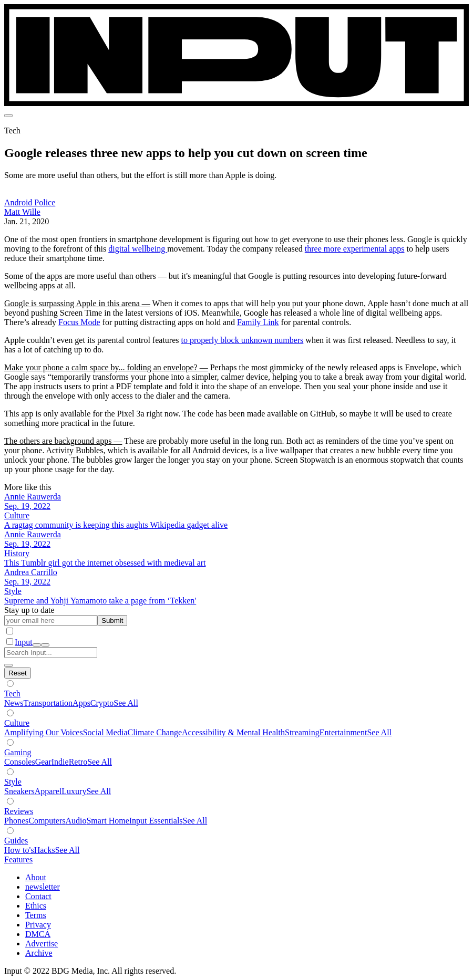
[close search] (8, 665)
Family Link (258, 322)
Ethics (36, 906)
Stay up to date (29, 610)
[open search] (37, 645)
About (36, 877)
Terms (36, 915)
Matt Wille (22, 212)
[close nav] (45, 645)
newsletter (43, 887)
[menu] (8, 116)
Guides (16, 841)
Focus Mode (79, 322)
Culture (17, 723)
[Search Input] (51, 653)
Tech (12, 694)
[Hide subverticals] (18, 673)
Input (24, 642)
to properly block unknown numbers (242, 340)
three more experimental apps (355, 249)
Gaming (18, 752)
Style (13, 782)
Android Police (30, 202)
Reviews (19, 811)
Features (18, 859)
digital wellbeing (138, 249)
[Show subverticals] (10, 684)
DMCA (38, 934)
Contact (38, 896)
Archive (39, 953)
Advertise (42, 943)
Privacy (38, 925)
